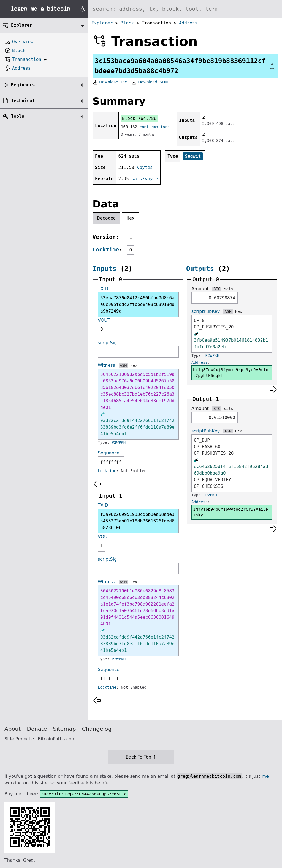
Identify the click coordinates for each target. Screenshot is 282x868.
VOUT (104, 320)
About (13, 729)
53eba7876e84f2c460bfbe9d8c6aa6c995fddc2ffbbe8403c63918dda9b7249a (137, 304)
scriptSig (107, 343)
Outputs (200, 269)
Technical (23, 101)
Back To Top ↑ (141, 757)
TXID (103, 289)
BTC (217, 289)
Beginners (23, 85)
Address (188, 23)
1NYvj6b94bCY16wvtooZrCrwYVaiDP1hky (231, 512)
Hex (131, 218)
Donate (37, 729)
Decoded (106, 218)
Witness (106, 365)
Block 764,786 (139, 118)
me (265, 776)
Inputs (105, 269)
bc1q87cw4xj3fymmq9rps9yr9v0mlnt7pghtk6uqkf (231, 373)
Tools (18, 116)
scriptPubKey (206, 311)
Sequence (109, 453)
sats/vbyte (145, 179)
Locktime (106, 250)
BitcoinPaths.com (57, 739)
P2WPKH (119, 442)
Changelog (97, 729)
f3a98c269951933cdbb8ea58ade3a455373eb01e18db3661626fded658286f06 (137, 521)
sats (229, 289)
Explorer (102, 23)
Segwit (193, 156)
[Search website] (185, 9)
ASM (123, 365)
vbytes (145, 167)
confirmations (155, 127)
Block (127, 23)
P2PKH (211, 495)
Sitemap (65, 729)
